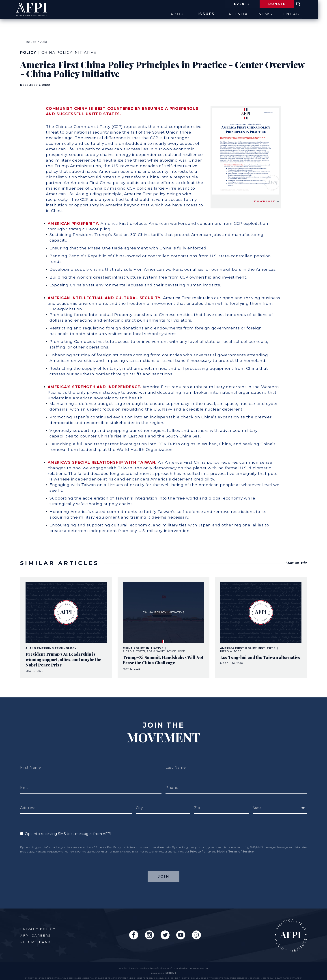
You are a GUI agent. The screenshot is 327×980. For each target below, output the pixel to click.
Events (245, 4)
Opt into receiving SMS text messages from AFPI (66, 827)
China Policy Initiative (69, 51)
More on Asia (296, 558)
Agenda (238, 14)
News (268, 14)
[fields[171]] (280, 801)
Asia (44, 40)
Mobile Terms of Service (235, 845)
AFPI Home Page (291, 929)
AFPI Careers (35, 929)
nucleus (171, 967)
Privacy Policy (200, 845)
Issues (206, 14)
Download (267, 198)
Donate (281, 4)
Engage (297, 14)
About (176, 14)
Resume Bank (36, 935)
